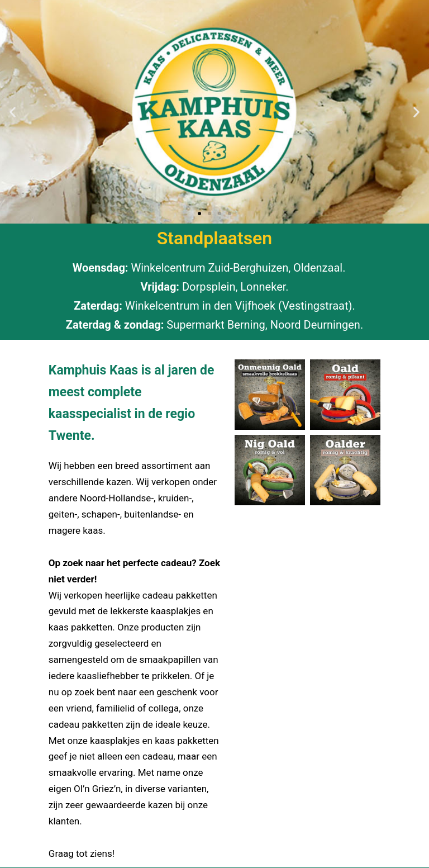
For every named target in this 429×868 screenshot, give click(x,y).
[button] (13, 112)
